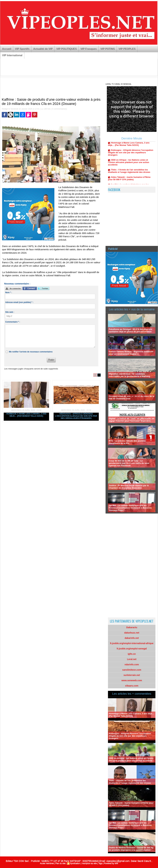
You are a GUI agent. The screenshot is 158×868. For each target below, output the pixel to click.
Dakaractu (132, 627)
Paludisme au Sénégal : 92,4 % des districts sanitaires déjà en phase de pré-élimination (130, 330)
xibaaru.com (132, 686)
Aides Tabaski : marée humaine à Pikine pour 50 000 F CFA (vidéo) (129, 180)
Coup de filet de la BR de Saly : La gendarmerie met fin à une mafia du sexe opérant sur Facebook (129, 463)
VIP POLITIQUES (67, 49)
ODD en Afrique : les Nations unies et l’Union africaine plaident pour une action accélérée (129, 164)
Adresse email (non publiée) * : (19, 302)
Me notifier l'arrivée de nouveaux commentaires (31, 352)
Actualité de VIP (43, 49)
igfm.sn (132, 654)
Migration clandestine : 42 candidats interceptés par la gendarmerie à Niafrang (129, 375)
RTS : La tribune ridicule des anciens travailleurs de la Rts (127, 442)
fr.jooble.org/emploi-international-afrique (132, 643)
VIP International (12, 55)
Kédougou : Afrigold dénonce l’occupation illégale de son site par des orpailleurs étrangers (76, 416)
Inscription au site (89, 863)
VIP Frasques (89, 49)
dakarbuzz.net (132, 633)
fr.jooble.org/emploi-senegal (132, 649)
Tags (100, 863)
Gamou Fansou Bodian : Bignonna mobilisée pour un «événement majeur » (131, 353)
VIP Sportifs (22, 49)
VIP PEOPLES (127, 49)
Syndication (75, 863)
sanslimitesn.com (132, 670)
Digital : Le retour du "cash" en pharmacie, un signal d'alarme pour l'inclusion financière (132, 420)
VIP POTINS (108, 49)
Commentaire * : (13, 322)
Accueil (7, 49)
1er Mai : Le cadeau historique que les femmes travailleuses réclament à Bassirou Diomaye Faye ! (130, 508)
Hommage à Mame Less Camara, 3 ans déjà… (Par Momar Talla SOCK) (26, 415)
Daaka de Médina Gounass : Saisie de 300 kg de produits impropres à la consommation (131, 849)
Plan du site (60, 863)
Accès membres (47, 863)
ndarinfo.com (132, 664)
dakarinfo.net (132, 638)
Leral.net (132, 659)
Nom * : (9, 292)
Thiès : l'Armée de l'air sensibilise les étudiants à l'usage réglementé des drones (129, 173)
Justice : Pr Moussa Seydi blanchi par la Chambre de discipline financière (129, 487)
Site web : (10, 312)
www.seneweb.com (132, 680)
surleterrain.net (132, 675)
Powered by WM (111, 863)
